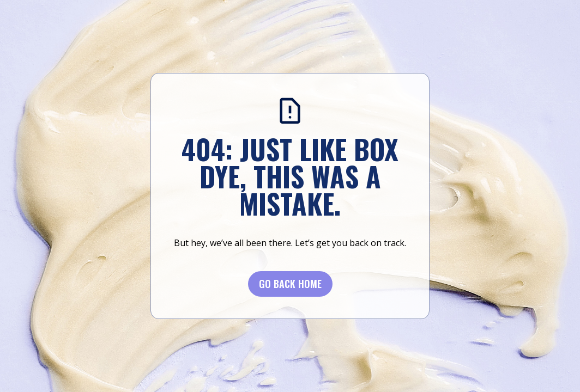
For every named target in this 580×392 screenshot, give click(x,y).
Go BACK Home (290, 284)
